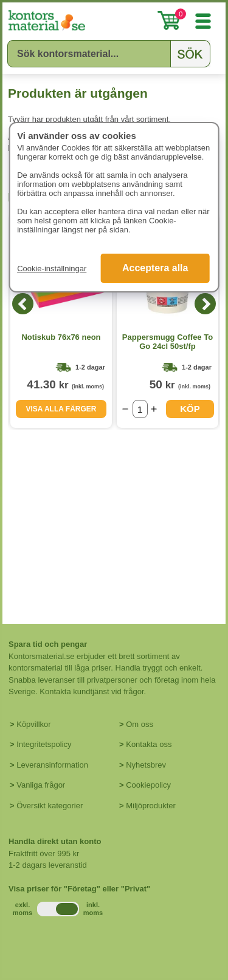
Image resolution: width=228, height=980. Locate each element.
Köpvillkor (33, 724)
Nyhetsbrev (146, 765)
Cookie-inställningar (52, 269)
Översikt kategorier (50, 806)
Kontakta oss (149, 744)
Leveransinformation (52, 765)
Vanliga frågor (41, 785)
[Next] (205, 304)
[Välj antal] (140, 409)
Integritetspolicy (44, 744)
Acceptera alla (155, 268)
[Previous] (23, 304)
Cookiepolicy (148, 785)
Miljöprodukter (151, 806)
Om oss (140, 724)
